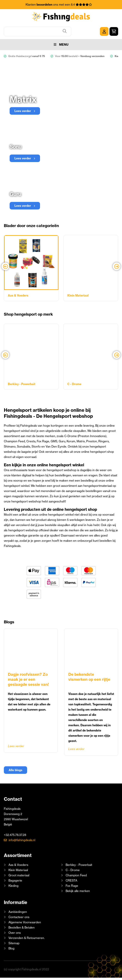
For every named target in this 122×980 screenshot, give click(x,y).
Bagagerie (15, 880)
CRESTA (71, 880)
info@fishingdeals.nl (22, 839)
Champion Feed (76, 875)
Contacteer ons (19, 916)
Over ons (15, 932)
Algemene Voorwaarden (25, 922)
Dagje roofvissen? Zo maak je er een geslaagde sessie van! (28, 679)
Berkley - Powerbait (79, 864)
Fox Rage (72, 885)
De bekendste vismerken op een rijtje (89, 676)
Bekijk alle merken (78, 890)
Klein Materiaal (18, 869)
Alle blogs (15, 770)
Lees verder (16, 745)
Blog (11, 948)
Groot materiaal (19, 875)
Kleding (13, 885)
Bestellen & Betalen (22, 927)
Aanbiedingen (18, 911)
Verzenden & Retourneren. (27, 937)
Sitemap (14, 943)
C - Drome (73, 869)
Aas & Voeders (18, 864)
